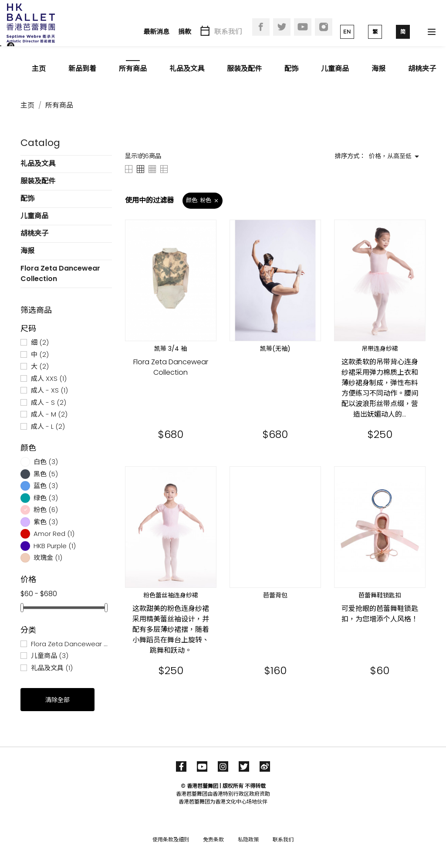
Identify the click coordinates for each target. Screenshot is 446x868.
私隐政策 (248, 839)
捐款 (185, 32)
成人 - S (49, 402)
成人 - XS (49, 390)
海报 (378, 69)
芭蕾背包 (275, 595)
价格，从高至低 (395, 156)
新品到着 (82, 69)
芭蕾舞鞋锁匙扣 (380, 595)
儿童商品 (335, 69)
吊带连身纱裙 (380, 349)
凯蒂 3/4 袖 (171, 349)
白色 (46, 462)
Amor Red (54, 534)
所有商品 (133, 69)
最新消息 (156, 32)
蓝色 (46, 486)
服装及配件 (244, 69)
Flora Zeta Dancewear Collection (60, 273)
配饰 (291, 69)
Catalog (40, 143)
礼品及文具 (187, 69)
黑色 (46, 474)
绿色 (46, 498)
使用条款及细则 (171, 839)
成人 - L (48, 426)
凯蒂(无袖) (275, 349)
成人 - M (49, 414)
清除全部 (57, 700)
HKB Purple (55, 546)
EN (347, 32)
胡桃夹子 (422, 69)
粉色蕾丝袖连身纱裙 (171, 595)
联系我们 (228, 32)
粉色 (46, 510)
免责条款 (213, 839)
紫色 (46, 522)
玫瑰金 (48, 558)
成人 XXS (49, 378)
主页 (39, 69)
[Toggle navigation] (432, 32)
